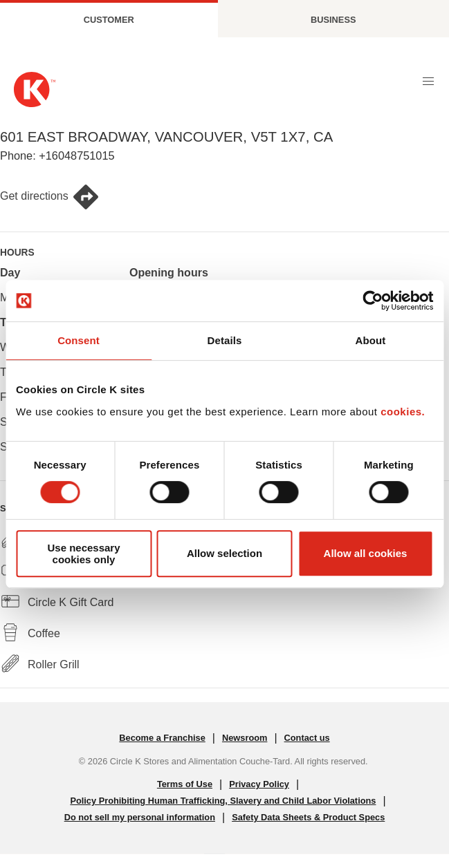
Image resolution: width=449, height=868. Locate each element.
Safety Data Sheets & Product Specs (308, 817)
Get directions (50, 197)
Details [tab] (225, 340)
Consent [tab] (79, 340)
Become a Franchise (162, 738)
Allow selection (224, 553)
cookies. (403, 412)
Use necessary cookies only (83, 554)
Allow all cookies (366, 553)
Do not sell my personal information (140, 817)
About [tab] (371, 340)
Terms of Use (185, 784)
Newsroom (245, 738)
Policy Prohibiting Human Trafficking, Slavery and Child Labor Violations (223, 801)
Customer (109, 20)
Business (333, 20)
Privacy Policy (259, 784)
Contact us (307, 738)
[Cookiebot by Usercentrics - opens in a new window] (373, 301)
